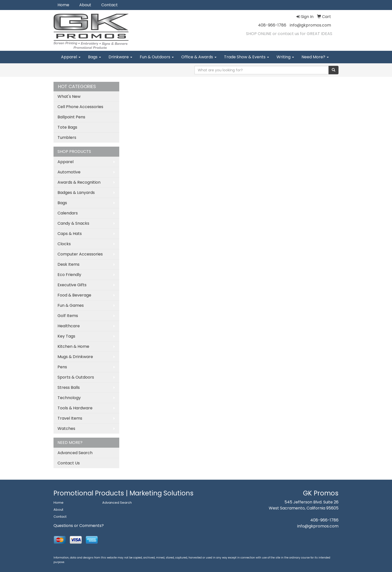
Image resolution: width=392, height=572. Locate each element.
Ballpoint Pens (71, 117)
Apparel (71, 57)
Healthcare (69, 326)
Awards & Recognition (79, 182)
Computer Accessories (80, 254)
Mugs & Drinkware (75, 357)
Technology (69, 398)
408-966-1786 (272, 25)
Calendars (68, 213)
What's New (69, 96)
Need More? (315, 57)
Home (63, 5)
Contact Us (69, 463)
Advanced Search (75, 453)
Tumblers (67, 137)
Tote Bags (67, 127)
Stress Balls (69, 387)
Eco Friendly (69, 275)
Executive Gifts (72, 285)
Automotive (69, 172)
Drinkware (120, 57)
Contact (109, 5)
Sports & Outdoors (76, 377)
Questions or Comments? (79, 526)
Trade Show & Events (246, 57)
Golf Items (68, 316)
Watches (66, 428)
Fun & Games (71, 305)
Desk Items (68, 264)
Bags (94, 57)
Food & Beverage (74, 295)
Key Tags (66, 336)
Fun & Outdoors (157, 57)
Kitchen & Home (73, 346)
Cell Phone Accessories (80, 107)
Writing (285, 57)
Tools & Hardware (75, 408)
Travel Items (70, 418)
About (85, 5)
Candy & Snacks (73, 223)
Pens (62, 367)
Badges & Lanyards (76, 193)
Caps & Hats (70, 234)
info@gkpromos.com (310, 25)
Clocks (64, 244)
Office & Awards (199, 57)
